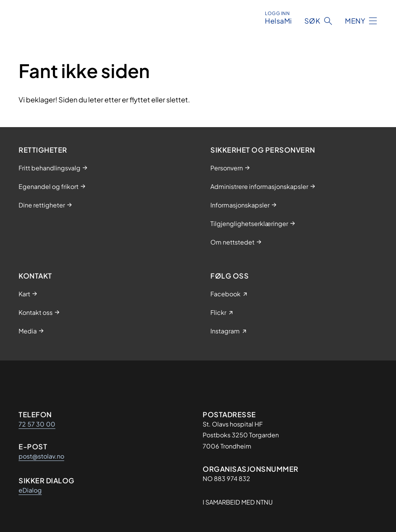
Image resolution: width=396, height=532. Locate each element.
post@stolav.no (41, 456)
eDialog (30, 490)
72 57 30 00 (37, 424)
